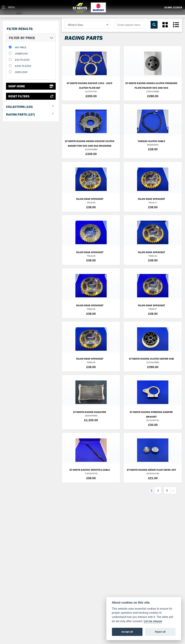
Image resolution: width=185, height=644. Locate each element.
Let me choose (153, 621)
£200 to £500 (23, 66)
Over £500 (21, 72)
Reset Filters (31, 96)
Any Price (21, 47)
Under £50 (21, 54)
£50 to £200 (22, 60)
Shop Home (31, 86)
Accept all (127, 632)
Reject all (160, 632)
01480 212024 (173, 8)
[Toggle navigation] (8, 7)
